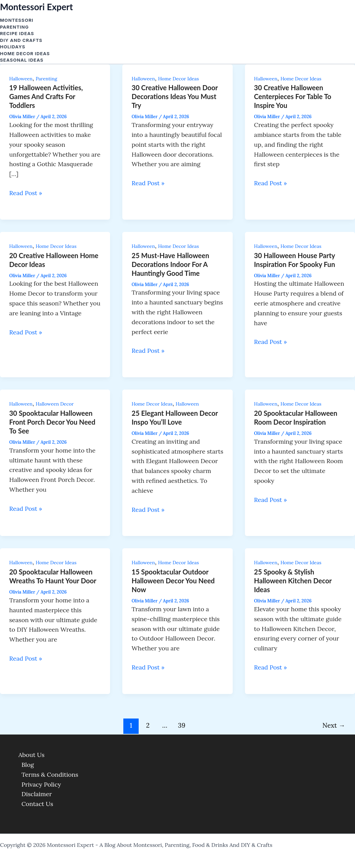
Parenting (14, 27)
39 (182, 725)
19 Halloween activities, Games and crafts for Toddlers (46, 96)
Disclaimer (37, 794)
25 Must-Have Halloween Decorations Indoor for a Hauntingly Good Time (170, 264)
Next (334, 725)
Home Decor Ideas (25, 53)
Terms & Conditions (50, 775)
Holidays (13, 47)
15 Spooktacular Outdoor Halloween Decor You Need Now (173, 581)
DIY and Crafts (21, 40)
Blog (28, 765)
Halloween (21, 79)
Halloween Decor (55, 404)
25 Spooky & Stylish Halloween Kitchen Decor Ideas (293, 581)
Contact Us (37, 804)
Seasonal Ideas (22, 60)
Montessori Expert (36, 7)
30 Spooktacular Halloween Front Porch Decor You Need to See (52, 422)
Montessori (17, 20)
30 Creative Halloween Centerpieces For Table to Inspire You (293, 96)
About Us (31, 755)
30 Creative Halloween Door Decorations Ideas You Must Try (175, 96)
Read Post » (26, 193)
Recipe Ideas (17, 33)
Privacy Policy (41, 784)
